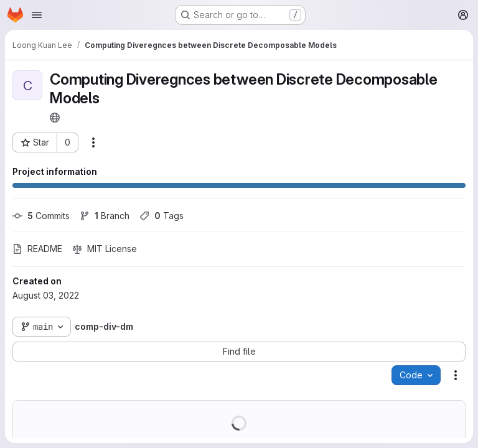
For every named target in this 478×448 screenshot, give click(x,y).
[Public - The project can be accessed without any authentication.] (55, 118)
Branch (105, 216)
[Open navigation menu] (37, 15)
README (37, 249)
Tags (162, 216)
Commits (41, 216)
